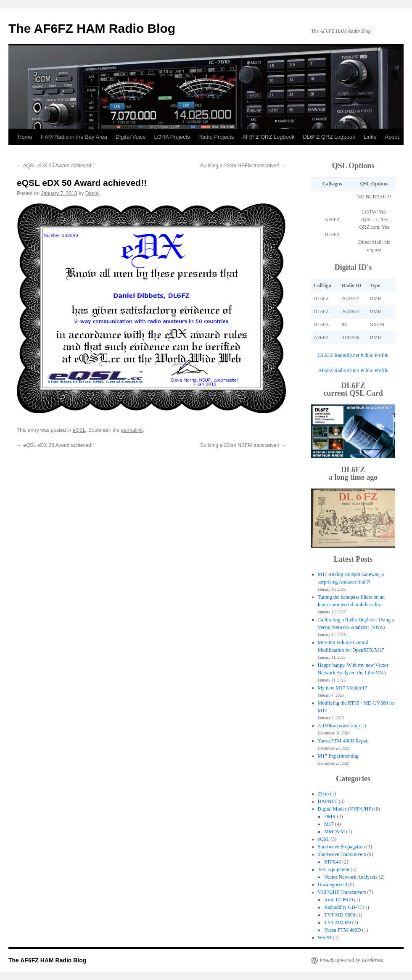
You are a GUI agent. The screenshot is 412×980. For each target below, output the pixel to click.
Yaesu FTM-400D (342, 930)
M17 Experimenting (338, 756)
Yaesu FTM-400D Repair (343, 741)
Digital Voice (131, 137)
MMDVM (334, 832)
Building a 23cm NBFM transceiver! (243, 166)
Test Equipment (334, 869)
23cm (324, 794)
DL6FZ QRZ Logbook (329, 137)
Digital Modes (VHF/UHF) (345, 809)
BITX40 (333, 862)
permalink (132, 430)
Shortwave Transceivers (342, 854)
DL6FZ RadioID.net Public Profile (353, 355)
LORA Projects (172, 137)
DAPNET (328, 801)
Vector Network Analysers (351, 877)
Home (25, 137)
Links (370, 137)
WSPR (325, 938)
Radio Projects (216, 137)
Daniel (92, 193)
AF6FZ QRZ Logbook (268, 137)
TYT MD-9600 (339, 915)
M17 (329, 824)
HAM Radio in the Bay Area (74, 137)
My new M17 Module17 (343, 688)
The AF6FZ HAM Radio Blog (92, 28)
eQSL (79, 430)
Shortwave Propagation (341, 847)
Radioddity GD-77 (343, 907)
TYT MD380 (337, 922)
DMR (330, 816)
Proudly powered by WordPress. (352, 960)
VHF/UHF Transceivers (342, 892)
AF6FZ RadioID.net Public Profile (353, 370)
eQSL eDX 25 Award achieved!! (55, 166)
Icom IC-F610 (338, 900)
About (392, 137)
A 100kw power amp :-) (342, 726)
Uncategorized (333, 885)
